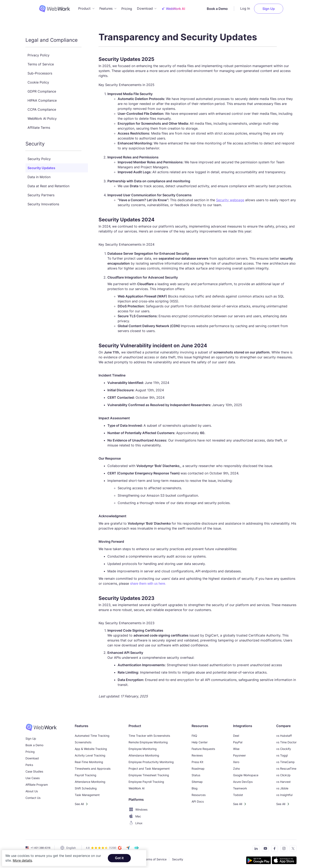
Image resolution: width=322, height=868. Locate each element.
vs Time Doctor (286, 740)
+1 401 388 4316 (40, 845)
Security (178, 856)
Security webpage (230, 197)
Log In (258, 7)
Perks (29, 762)
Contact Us (33, 795)
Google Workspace (246, 772)
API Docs (198, 799)
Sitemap (197, 779)
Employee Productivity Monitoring (151, 759)
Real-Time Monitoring (89, 759)
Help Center (200, 740)
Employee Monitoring (143, 746)
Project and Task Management (149, 766)
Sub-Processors (40, 71)
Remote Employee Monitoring (148, 740)
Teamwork (240, 786)
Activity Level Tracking (90, 753)
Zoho (236, 766)
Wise (236, 746)
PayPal (238, 740)
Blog (195, 786)
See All (79, 801)
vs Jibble (282, 786)
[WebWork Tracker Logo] (41, 7)
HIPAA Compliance (42, 98)
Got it (119, 858)
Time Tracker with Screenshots (149, 733)
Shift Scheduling (86, 786)
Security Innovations (43, 201)
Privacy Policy (39, 52)
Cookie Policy (38, 80)
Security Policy (39, 156)
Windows (138, 807)
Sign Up (282, 7)
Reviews (197, 753)
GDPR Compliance (42, 89)
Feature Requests (203, 746)
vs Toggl (282, 753)
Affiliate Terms (39, 125)
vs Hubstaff (284, 733)
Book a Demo (231, 7)
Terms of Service (41, 62)
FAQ (194, 733)
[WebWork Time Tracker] (41, 725)
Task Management (87, 792)
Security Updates (41, 165)
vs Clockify (284, 746)
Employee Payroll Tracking (146, 779)
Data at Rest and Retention (48, 183)
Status (196, 772)
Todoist (238, 792)
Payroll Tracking (86, 772)
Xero (236, 759)
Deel (236, 733)
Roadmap (198, 766)
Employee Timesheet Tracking (149, 772)
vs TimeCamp (285, 759)
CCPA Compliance (42, 107)
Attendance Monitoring (90, 779)
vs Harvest (283, 779)
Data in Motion (39, 174)
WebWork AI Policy (42, 116)
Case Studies (34, 769)
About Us (32, 788)
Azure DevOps (243, 779)
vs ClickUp (283, 772)
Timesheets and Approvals (93, 766)
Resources (199, 792)
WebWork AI (137, 786)
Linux (136, 820)
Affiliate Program (37, 782)
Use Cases (33, 775)
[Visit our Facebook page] (273, 847)
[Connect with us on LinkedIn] (255, 847)
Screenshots (83, 740)
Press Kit (197, 759)
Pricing (127, 7)
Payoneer (239, 753)
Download (32, 756)
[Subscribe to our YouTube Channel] (264, 847)
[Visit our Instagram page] (283, 847)
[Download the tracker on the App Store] (284, 858)
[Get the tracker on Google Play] (259, 858)
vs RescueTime (286, 766)
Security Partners (41, 192)
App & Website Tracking (91, 746)
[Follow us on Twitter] (292, 847)
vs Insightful (284, 792)
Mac (135, 814)
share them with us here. (148, 581)
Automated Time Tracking (92, 733)
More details (22, 860)
